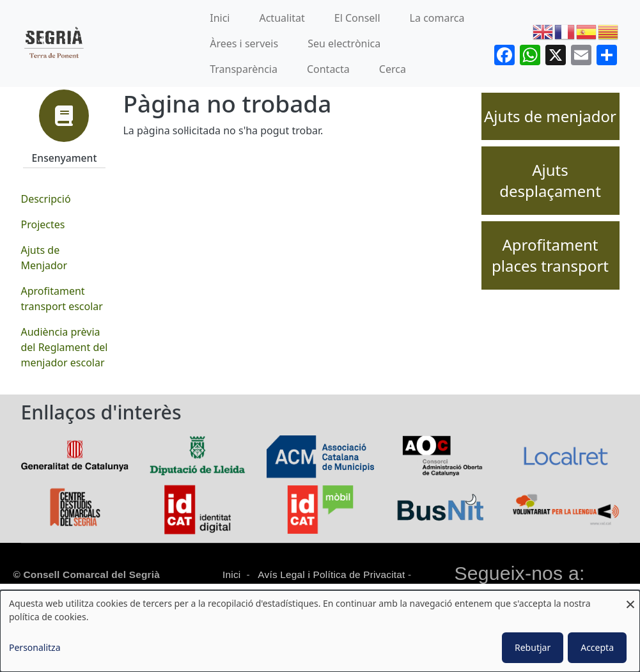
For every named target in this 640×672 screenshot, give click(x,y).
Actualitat (282, 18)
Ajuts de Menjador (44, 258)
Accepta (597, 647)
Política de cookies (263, 589)
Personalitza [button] (35, 647)
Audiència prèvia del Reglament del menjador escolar (65, 347)
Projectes (43, 224)
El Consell (357, 18)
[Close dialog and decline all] (630, 598)
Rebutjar (533, 647)
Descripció (46, 199)
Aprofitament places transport (550, 255)
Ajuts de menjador (550, 116)
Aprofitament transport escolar (62, 299)
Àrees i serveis (244, 43)
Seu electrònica (344, 43)
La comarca (437, 18)
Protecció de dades (364, 589)
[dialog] (320, 631)
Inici (220, 18)
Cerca (393, 69)
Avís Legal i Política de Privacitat (331, 574)
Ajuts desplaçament (550, 181)
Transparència (244, 69)
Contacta (328, 69)
